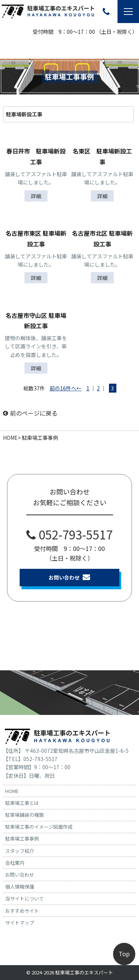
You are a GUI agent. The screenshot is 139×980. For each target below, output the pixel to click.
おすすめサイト (22, 911)
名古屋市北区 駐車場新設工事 (102, 238)
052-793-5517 (69, 534)
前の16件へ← (66, 388)
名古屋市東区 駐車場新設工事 (36, 238)
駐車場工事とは (22, 803)
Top (124, 954)
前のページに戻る (30, 413)
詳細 (36, 196)
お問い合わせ (69, 577)
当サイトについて (24, 898)
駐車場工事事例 (22, 839)
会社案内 (15, 863)
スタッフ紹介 (20, 851)
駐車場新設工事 (24, 114)
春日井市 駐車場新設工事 (36, 156)
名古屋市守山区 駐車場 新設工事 (37, 321)
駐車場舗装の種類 (24, 815)
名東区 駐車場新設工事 (102, 156)
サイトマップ (20, 923)
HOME (10, 438)
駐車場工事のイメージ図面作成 (39, 827)
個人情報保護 (20, 886)
